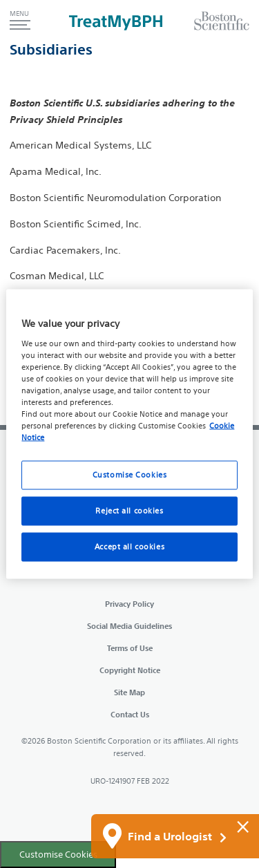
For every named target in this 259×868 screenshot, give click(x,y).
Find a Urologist (177, 837)
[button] (20, 21)
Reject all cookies (129, 511)
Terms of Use (130, 648)
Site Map (129, 692)
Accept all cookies (129, 547)
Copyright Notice (130, 670)
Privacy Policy (129, 604)
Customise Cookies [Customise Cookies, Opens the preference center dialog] (130, 475)
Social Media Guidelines (129, 626)
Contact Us (130, 714)
